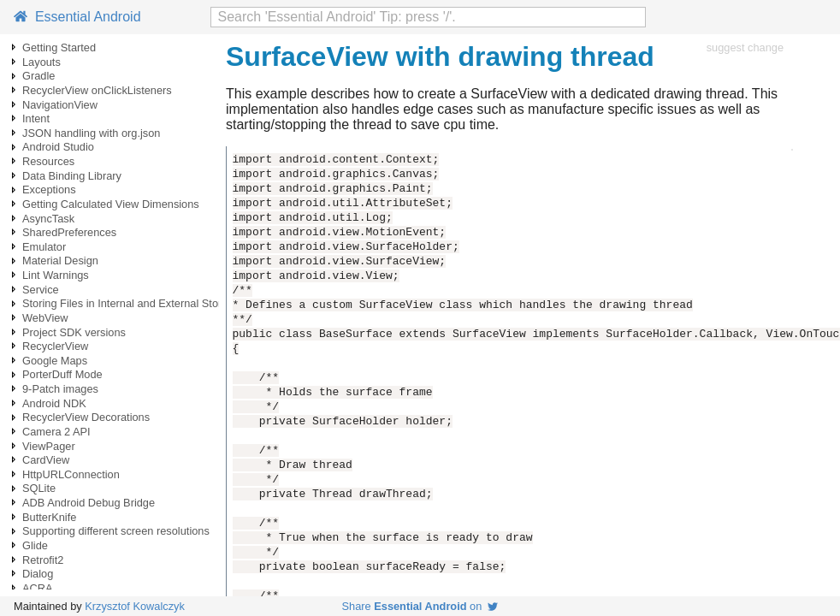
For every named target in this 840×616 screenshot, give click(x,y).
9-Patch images (60, 389)
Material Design (60, 261)
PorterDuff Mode (62, 374)
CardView (46, 460)
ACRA (38, 588)
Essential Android (77, 17)
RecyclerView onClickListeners (97, 90)
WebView (45, 318)
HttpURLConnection (71, 474)
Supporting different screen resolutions (116, 531)
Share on (420, 606)
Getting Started (59, 47)
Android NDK (54, 403)
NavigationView (60, 105)
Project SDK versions (74, 332)
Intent (36, 118)
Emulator (44, 247)
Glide (35, 545)
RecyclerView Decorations (86, 417)
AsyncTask (48, 219)
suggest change (745, 47)
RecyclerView (55, 346)
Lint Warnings (56, 275)
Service (41, 290)
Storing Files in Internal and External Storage (131, 303)
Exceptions (49, 190)
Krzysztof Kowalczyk (135, 606)
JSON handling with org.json (91, 133)
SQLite (39, 488)
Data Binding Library (72, 176)
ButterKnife (49, 517)
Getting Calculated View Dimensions (111, 204)
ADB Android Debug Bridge (89, 503)
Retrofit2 (43, 560)
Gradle (38, 76)
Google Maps (55, 361)
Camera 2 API (56, 432)
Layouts (41, 62)
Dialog (38, 574)
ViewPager (49, 446)
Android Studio (58, 147)
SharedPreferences (69, 232)
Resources (48, 161)
